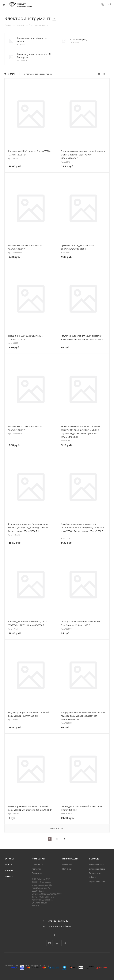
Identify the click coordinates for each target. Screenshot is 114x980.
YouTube (57, 943)
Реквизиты (37, 873)
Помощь (94, 859)
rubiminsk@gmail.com (59, 926)
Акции (8, 865)
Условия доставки (97, 869)
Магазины (67, 865)
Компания (38, 859)
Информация (70, 859)
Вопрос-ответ (95, 873)
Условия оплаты (96, 865)
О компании (38, 865)
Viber (65, 943)
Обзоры (93, 877)
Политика (67, 869)
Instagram (50, 943)
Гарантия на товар (98, 881)
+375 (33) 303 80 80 (58, 921)
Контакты (36, 869)
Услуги (9, 871)
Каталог (9, 859)
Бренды (9, 877)
